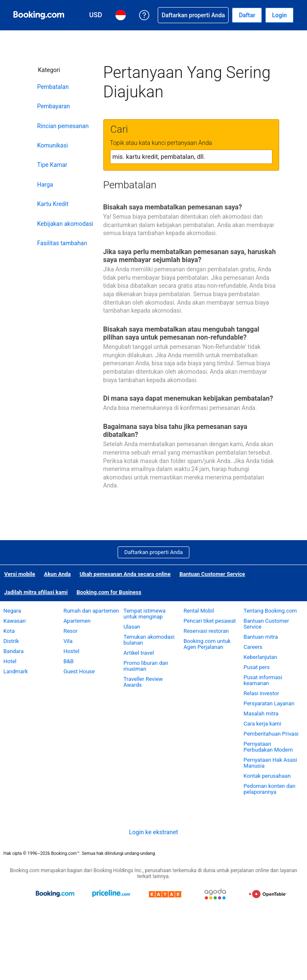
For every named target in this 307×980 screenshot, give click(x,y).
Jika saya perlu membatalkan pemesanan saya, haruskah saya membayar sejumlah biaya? (190, 256)
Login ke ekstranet (153, 832)
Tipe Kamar (52, 165)
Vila (68, 641)
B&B (68, 661)
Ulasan (132, 627)
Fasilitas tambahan (62, 243)
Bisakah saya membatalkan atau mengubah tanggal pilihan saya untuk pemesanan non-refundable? (181, 333)
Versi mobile (20, 574)
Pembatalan (53, 87)
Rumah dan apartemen (91, 611)
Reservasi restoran (206, 631)
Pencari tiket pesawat (210, 621)
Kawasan (15, 621)
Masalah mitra (261, 714)
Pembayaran (54, 106)
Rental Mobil (199, 611)
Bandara (13, 651)
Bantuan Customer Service (212, 574)
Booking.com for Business (109, 592)
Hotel (10, 661)
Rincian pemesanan (63, 126)
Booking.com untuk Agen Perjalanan (207, 644)
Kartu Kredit (53, 204)
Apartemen (77, 621)
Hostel (71, 651)
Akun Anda (57, 574)
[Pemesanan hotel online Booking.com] (39, 15)
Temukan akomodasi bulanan (149, 640)
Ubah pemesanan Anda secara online (125, 574)
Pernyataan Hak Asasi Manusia (271, 763)
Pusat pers (257, 667)
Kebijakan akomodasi (65, 224)
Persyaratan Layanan (269, 703)
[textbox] (191, 157)
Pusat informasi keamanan (263, 680)
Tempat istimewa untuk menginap (145, 614)
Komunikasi (53, 145)
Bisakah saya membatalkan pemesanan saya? (173, 207)
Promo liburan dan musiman (146, 666)
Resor (70, 631)
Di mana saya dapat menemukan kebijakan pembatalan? (188, 398)
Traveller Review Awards (143, 682)
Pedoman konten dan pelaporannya (270, 789)
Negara (12, 611)
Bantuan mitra (261, 637)
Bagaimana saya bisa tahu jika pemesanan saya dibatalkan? (175, 431)
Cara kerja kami (263, 724)
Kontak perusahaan (267, 776)
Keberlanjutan (261, 657)
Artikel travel (139, 653)
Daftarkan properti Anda (154, 552)
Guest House (79, 671)
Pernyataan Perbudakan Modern (268, 747)
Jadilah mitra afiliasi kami (36, 592)
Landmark (16, 671)
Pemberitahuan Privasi (271, 734)
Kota (9, 631)
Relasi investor (261, 693)
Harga (45, 185)
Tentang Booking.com (270, 611)
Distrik (11, 641)
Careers (253, 647)
